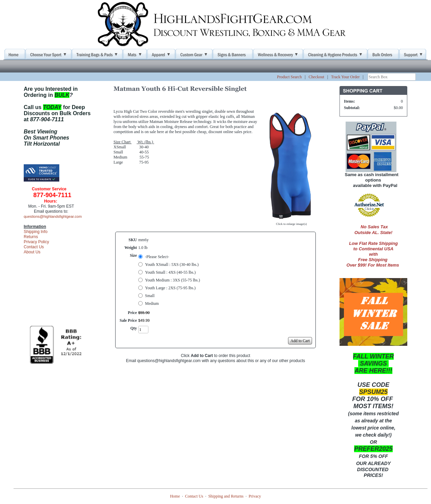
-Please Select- (157, 257)
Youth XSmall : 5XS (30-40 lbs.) (172, 265)
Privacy (255, 496)
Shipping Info (36, 232)
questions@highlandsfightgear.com (53, 216)
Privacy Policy (36, 242)
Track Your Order (345, 77)
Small (150, 296)
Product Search (289, 77)
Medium (152, 303)
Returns (31, 237)
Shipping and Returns (226, 496)
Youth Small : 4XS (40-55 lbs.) (170, 272)
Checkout (316, 77)
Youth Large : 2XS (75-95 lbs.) (170, 288)
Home (175, 496)
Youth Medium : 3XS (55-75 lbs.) (172, 280)
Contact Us (34, 247)
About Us (32, 252)
